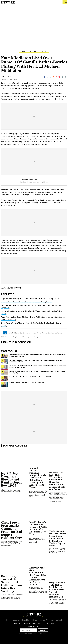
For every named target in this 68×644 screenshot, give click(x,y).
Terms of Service (37, 623)
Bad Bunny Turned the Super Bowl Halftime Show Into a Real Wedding (12, 584)
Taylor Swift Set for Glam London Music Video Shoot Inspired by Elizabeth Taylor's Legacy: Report (58, 539)
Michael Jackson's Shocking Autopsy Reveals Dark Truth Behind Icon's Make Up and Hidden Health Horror (38, 478)
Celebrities (25, 620)
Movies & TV (43, 620)
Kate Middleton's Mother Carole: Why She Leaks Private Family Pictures (27, 302)
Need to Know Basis (30, 180)
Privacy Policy (49, 623)
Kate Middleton (14, 333)
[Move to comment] (66, 77)
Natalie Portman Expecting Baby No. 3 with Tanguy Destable (27, 383)
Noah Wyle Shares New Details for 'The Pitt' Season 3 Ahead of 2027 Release (31, 377)
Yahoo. (13, 205)
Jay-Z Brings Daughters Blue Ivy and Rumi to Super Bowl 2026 (11, 479)
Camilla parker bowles (28, 333)
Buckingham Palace (55, 333)
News (8, 620)
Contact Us (26, 623)
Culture (34, 620)
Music (52, 620)
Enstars (8, 2)
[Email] (62, 77)
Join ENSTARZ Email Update (34, 627)
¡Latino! (59, 620)
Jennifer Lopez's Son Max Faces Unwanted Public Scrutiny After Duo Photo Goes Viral (38, 528)
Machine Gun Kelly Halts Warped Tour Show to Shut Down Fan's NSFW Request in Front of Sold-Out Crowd (58, 481)
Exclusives (16, 620)
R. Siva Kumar (7, 76)
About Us (17, 623)
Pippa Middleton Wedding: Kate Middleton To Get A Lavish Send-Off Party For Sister (31, 299)
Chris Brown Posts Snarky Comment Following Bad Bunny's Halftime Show (12, 530)
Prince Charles (42, 333)
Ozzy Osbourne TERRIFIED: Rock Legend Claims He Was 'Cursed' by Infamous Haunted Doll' (57, 590)
